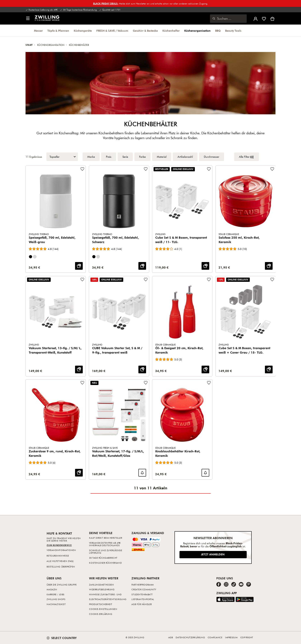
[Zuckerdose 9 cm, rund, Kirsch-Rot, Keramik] (56, 429)
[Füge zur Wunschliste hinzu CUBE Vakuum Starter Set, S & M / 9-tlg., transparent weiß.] (146, 280)
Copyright (247, 637)
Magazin (52, 589)
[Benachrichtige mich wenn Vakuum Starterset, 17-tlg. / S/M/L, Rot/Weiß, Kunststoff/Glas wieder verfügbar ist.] (142, 473)
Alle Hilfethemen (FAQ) (60, 561)
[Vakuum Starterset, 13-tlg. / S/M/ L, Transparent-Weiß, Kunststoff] (56, 326)
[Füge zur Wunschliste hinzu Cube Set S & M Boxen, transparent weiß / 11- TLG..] (209, 169)
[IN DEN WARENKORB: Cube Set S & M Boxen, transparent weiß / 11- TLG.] (205, 266)
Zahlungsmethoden (101, 585)
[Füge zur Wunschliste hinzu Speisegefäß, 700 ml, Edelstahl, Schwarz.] (146, 169)
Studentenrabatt (142, 594)
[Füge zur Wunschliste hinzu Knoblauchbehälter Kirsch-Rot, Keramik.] (209, 383)
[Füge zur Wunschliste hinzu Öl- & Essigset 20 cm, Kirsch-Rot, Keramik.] (209, 280)
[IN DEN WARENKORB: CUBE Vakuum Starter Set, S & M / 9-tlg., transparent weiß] (142, 369)
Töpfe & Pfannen (58, 31)
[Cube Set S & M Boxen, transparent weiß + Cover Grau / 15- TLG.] (246, 326)
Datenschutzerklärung (190, 637)
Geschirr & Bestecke (145, 31)
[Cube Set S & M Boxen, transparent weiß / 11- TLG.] (182, 219)
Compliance (215, 637)
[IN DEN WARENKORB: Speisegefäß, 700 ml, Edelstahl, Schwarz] (142, 266)
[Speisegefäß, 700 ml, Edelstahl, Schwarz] (119, 219)
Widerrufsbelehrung (102, 589)
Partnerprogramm (143, 585)
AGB (171, 637)
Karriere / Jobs (55, 594)
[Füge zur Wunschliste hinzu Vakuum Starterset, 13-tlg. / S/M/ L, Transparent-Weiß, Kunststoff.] (82, 280)
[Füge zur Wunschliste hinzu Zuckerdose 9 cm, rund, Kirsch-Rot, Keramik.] (82, 383)
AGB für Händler (142, 604)
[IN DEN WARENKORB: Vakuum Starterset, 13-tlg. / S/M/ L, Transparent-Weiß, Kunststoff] (79, 369)
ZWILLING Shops (56, 599)
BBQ (218, 31)
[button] (28, 19)
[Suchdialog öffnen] (228, 19)
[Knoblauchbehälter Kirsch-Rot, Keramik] (182, 429)
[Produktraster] (150, 323)
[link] (47, 18)
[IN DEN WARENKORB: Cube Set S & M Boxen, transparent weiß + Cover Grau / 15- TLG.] (269, 369)
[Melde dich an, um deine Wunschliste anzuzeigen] (264, 18)
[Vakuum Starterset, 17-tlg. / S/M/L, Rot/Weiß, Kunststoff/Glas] (119, 429)
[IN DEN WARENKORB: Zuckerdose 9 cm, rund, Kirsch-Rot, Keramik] (79, 473)
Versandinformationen (61, 550)
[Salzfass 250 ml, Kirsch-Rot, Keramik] (246, 219)
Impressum (231, 637)
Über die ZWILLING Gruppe (62, 585)
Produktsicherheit (101, 604)
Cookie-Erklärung (101, 614)
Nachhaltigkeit (56, 604)
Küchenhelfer (171, 31)
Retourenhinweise (58, 556)
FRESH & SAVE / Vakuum (112, 31)
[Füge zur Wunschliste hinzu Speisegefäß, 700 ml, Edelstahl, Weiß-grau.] (82, 169)
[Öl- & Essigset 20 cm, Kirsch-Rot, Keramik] (182, 326)
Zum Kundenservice (59, 545)
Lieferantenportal (143, 599)
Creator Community (144, 589)
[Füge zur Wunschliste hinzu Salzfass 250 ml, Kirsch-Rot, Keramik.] (272, 169)
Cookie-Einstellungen (103, 609)
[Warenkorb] (272, 18)
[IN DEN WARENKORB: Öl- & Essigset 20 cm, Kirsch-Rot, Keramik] (205, 369)
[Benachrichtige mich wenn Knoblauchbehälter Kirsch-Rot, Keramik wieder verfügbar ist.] (205, 473)
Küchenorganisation (197, 31)
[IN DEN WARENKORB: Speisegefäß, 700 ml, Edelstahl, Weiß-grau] (79, 266)
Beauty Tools (233, 31)
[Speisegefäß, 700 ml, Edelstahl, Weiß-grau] (56, 219)
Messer (38, 31)
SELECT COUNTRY (62, 638)
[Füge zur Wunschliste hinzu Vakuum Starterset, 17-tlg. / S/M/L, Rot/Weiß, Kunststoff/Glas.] (146, 383)
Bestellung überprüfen (61, 567)
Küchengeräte (83, 31)
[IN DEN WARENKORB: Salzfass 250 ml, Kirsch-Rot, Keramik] (269, 266)
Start (29, 45)
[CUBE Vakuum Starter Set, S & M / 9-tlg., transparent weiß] (119, 326)
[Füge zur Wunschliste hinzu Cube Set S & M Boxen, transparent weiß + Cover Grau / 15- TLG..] (272, 280)
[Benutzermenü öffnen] (256, 18)
